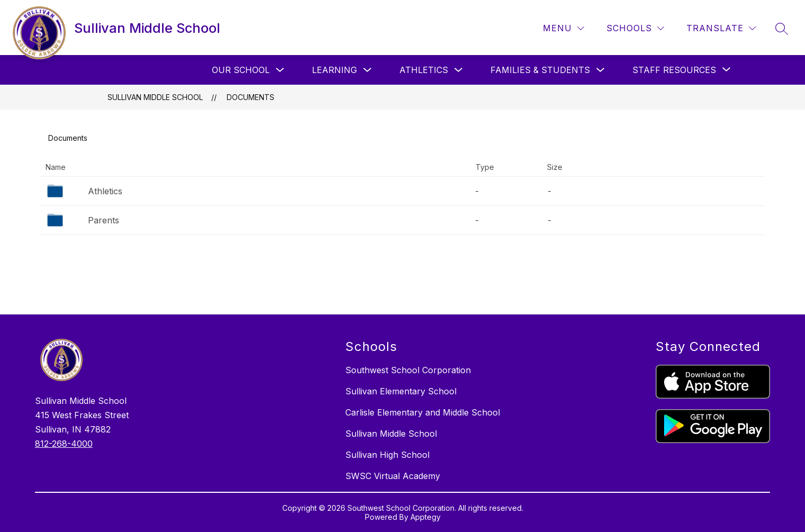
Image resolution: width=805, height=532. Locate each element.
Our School (241, 70)
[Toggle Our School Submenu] (280, 70)
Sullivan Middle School (155, 97)
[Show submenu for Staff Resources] (674, 70)
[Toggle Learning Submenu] (368, 70)
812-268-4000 (64, 444)
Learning (334, 70)
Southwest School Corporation (408, 370)
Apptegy (426, 517)
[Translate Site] (721, 28)
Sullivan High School (387, 455)
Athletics (424, 70)
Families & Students (540, 70)
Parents (104, 220)
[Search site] (782, 29)
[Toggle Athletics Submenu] (459, 70)
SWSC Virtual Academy (393, 476)
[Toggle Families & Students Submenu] (601, 70)
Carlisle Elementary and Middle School (423, 412)
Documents (251, 97)
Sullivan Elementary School (401, 391)
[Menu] (563, 28)
